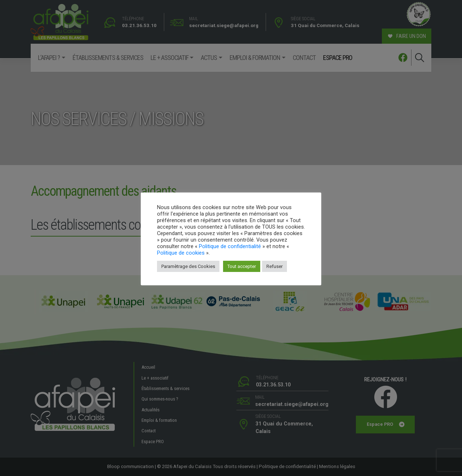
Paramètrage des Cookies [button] (188, 266)
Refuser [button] (274, 266)
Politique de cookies (181, 253)
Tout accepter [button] (242, 266)
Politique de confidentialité (230, 246)
